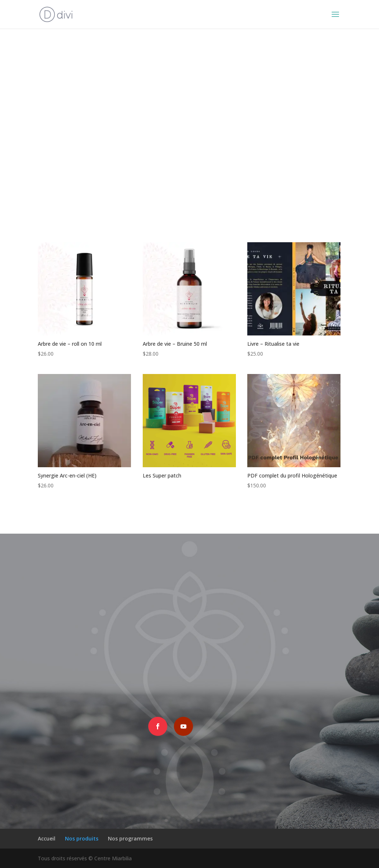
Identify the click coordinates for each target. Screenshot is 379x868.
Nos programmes (130, 838)
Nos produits (82, 838)
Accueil (47, 838)
